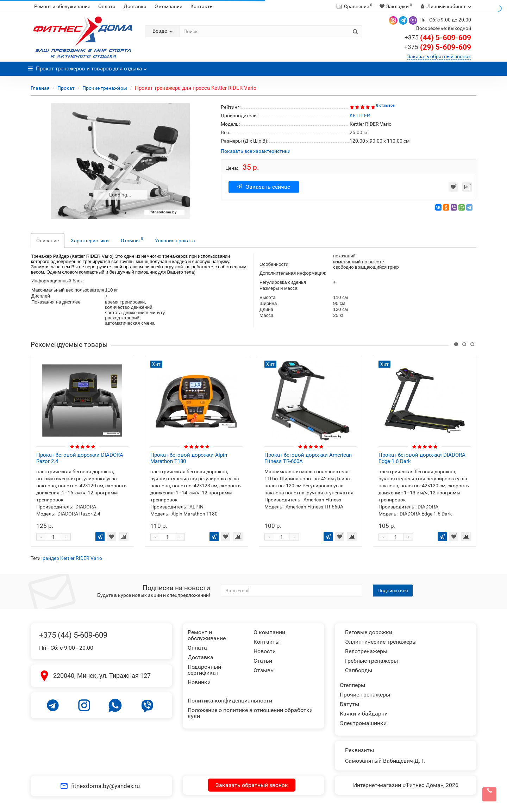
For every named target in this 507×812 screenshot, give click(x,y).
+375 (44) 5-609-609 (73, 635)
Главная (40, 88)
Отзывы (132, 240)
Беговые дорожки (369, 632)
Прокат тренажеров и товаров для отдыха (87, 67)
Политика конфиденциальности (230, 701)
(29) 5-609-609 (438, 47)
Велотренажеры (366, 651)
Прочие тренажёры (105, 88)
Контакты (202, 6)
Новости (265, 651)
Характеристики (90, 241)
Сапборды (359, 670)
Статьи (263, 661)
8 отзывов (385, 105)
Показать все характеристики (256, 151)
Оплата (107, 6)
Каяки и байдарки (364, 714)
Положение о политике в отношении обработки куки (250, 713)
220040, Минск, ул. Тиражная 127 (102, 676)
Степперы (352, 685)
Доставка (135, 6)
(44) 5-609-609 (438, 38)
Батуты (349, 704)
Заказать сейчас (264, 187)
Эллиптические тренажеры (381, 642)
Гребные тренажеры (371, 661)
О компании (168, 6)
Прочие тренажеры (365, 695)
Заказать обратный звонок (439, 56)
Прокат (66, 88)
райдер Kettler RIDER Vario (72, 558)
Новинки (199, 682)
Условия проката (175, 241)
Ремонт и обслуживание (62, 6)
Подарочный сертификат (204, 670)
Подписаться (393, 591)
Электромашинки (363, 723)
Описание (48, 241)
